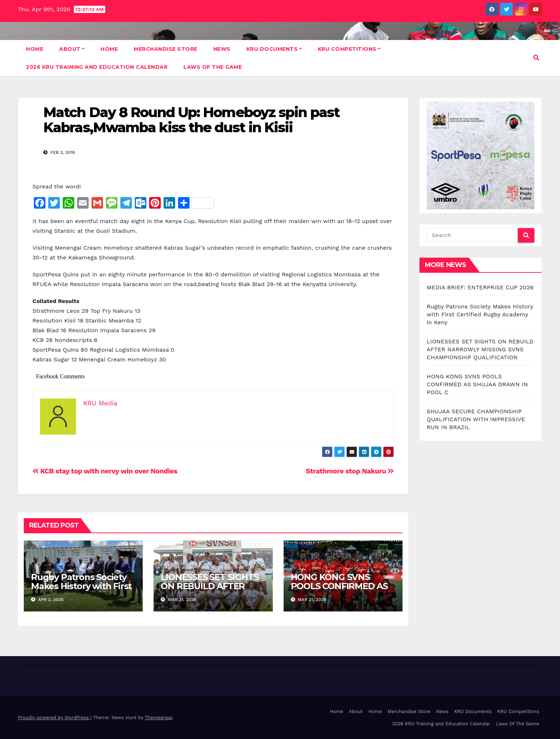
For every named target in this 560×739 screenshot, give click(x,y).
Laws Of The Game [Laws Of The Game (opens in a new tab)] (517, 724)
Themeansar (159, 718)
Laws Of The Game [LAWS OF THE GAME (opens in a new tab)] (213, 67)
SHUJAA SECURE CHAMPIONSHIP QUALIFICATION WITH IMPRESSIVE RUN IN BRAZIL (476, 419)
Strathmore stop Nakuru (350, 471)
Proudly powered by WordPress (54, 718)
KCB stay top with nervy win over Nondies (105, 471)
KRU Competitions (349, 49)
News (222, 49)
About (72, 49)
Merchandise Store (166, 49)
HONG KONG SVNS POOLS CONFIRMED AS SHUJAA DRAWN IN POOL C (339, 591)
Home (35, 49)
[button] (536, 58)
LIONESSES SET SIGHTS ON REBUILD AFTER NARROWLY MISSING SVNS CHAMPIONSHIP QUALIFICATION (480, 349)
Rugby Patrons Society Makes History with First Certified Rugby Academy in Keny (81, 591)
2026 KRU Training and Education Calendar (97, 67)
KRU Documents (274, 49)
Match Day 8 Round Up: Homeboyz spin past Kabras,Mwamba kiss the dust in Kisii (191, 120)
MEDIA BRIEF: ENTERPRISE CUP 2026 (480, 287)
